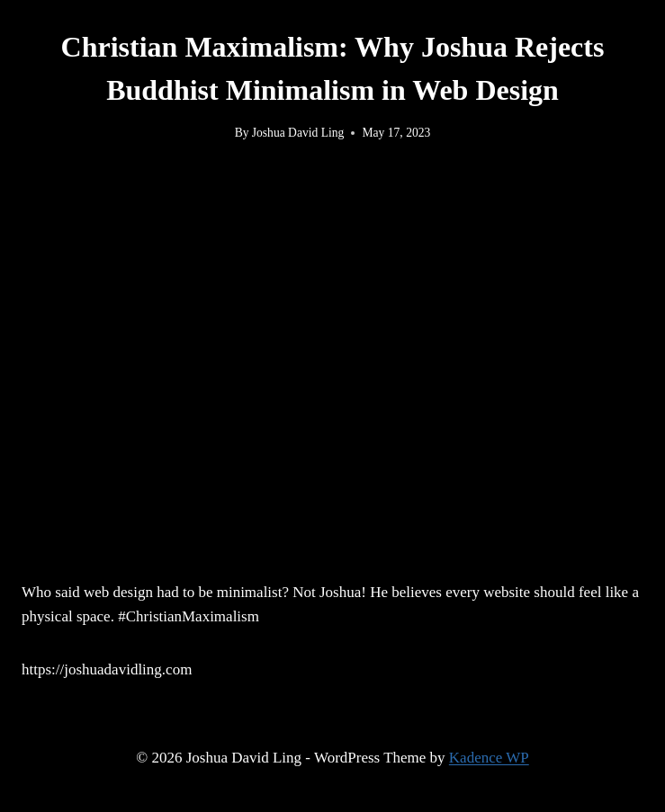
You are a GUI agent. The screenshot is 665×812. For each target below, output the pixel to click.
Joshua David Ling (298, 133)
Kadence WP (489, 758)
